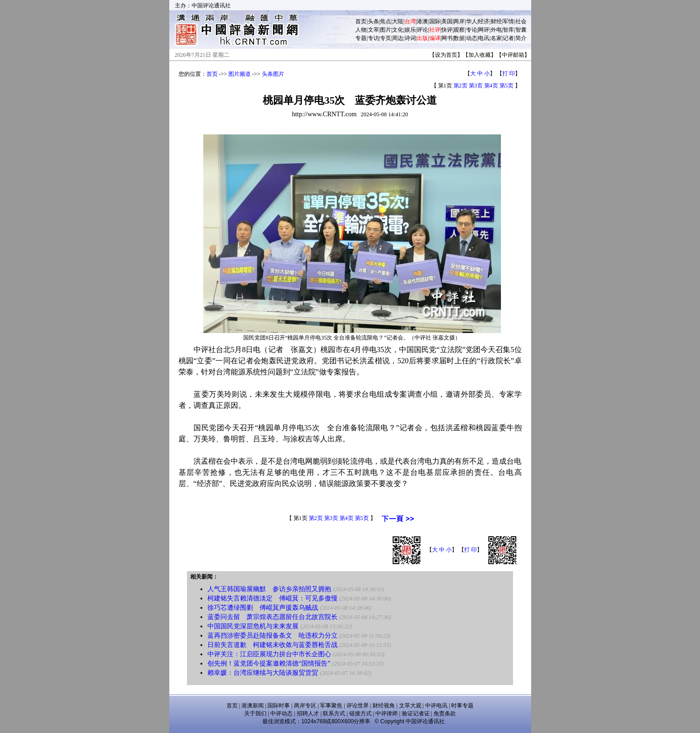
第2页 (460, 86)
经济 (484, 21)
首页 (361, 21)
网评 (484, 30)
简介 (521, 38)
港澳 (422, 21)
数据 (459, 38)
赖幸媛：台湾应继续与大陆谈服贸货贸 (263, 673)
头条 (373, 21)
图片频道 (240, 74)
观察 (459, 30)
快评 (447, 30)
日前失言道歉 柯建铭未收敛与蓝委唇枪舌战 (273, 645)
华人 (472, 21)
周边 (398, 38)
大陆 (398, 21)
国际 (435, 21)
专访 (373, 38)
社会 (521, 21)
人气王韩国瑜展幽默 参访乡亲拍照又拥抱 (269, 589)
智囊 (521, 30)
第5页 (507, 86)
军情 (508, 21)
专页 (386, 38)
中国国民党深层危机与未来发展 (253, 626)
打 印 (509, 73)
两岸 (459, 21)
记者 (508, 38)
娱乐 (410, 30)
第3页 (476, 86)
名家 (496, 38)
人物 (361, 30)
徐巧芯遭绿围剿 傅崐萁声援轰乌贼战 (263, 608)
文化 (398, 30)
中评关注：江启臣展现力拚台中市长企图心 (269, 654)
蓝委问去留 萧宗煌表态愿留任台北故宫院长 (273, 617)
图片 (386, 30)
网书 (447, 38)
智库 (508, 30)
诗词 (410, 38)
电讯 (484, 38)
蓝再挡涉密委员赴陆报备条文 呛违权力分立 (273, 636)
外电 (496, 30)
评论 (422, 30)
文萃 (373, 30)
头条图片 (273, 74)
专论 (472, 30)
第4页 (491, 86)
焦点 (386, 21)
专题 (361, 38)
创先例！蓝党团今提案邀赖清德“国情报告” (269, 663)
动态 (472, 38)
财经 (496, 21)
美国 (447, 21)
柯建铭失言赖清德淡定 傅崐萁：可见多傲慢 (273, 598)
